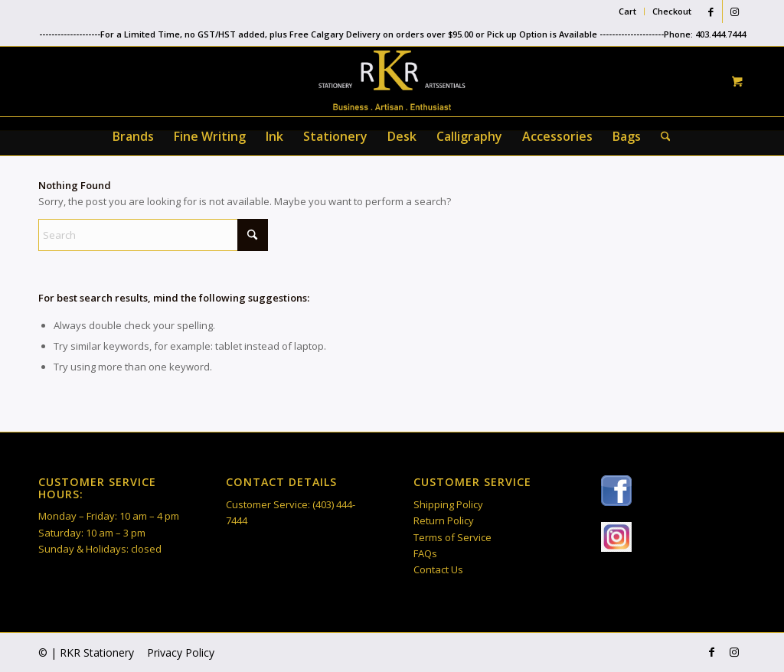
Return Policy (444, 520)
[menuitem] (628, 11)
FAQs (425, 553)
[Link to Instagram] (734, 11)
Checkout (672, 11)
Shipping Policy (448, 504)
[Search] (661, 136)
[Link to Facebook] (711, 11)
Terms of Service (452, 537)
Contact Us (438, 569)
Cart (627, 11)
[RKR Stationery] (392, 80)
